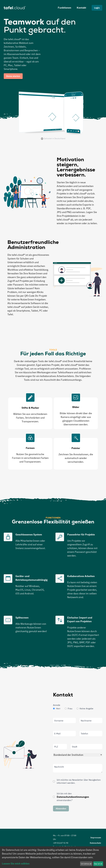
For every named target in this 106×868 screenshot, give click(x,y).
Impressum (96, 838)
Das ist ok (98, 864)
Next (101, 431)
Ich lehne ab (86, 864)
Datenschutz (95, 843)
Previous (3, 431)
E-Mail (57, 734)
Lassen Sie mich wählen (16, 864)
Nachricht (59, 767)
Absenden (61, 808)
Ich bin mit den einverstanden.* (73, 797)
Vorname (59, 721)
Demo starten (13, 76)
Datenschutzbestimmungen (73, 797)
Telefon (84, 734)
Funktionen (65, 8)
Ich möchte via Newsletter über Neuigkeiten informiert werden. (79, 781)
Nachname (86, 721)
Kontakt (81, 8)
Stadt (75, 747)
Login (97, 8)
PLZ (56, 747)
